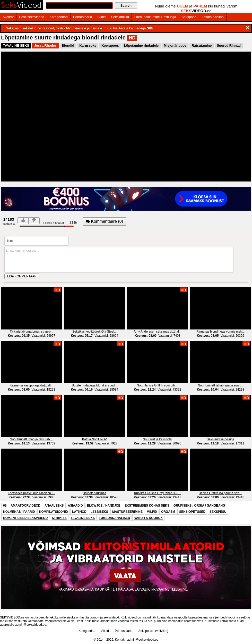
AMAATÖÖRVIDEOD (25, 506)
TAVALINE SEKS (16, 46)
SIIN (150, 28)
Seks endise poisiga (220, 439)
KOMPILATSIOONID (54, 512)
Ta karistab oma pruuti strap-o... (32, 332)
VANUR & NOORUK (148, 518)
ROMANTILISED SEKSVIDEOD (25, 518)
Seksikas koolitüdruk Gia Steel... (94, 332)
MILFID (152, 512)
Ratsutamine (202, 46)
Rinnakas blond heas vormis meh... (220, 332)
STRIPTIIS (59, 518)
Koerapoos (110, 46)
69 (5, 506)
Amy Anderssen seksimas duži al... (157, 332)
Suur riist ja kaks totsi (157, 439)
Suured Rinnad (229, 46)
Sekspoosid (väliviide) (153, 631)
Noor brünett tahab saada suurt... (221, 385)
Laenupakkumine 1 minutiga (155, 17)
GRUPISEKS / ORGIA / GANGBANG (199, 506)
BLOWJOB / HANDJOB (104, 506)
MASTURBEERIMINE (127, 512)
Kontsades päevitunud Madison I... (31, 493)
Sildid (102, 17)
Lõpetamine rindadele (141, 46)
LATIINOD (79, 512)
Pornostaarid (83, 17)
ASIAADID (75, 506)
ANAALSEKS (54, 506)
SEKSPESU (218, 512)
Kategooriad (59, 17)
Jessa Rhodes (45, 46)
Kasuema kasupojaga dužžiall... (32, 385)
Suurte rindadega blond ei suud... (95, 385)
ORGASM (168, 512)
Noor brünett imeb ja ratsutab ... (32, 439)
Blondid (68, 46)
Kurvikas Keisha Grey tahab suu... (157, 493)
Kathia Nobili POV (94, 439)
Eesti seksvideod (32, 17)
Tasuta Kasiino (213, 17)
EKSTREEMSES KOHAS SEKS (147, 506)
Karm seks (88, 46)
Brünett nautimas (95, 493)
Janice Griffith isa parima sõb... (220, 493)
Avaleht (8, 17)
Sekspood (189, 17)
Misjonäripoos (175, 46)
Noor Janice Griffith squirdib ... (157, 385)
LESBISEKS (99, 512)
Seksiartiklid (120, 17)
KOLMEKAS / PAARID (19, 512)
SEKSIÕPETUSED (192, 512)
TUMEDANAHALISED (114, 518)
